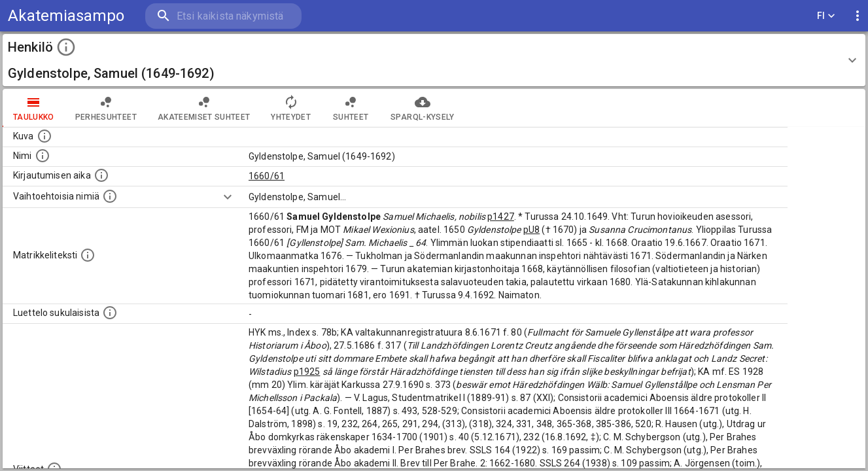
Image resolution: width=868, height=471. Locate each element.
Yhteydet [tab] (291, 108)
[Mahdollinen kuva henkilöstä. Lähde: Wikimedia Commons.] (44, 136)
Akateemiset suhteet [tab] (204, 108)
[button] (434, 60)
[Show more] (228, 197)
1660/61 (267, 176)
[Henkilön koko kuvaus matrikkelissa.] (88, 255)
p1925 (307, 372)
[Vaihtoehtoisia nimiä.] (110, 196)
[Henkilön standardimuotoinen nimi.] (43, 156)
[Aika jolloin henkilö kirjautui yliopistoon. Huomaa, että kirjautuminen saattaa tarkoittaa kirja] (101, 175)
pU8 (531, 230)
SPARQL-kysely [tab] (422, 108)
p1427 (501, 217)
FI (826, 16)
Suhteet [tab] (351, 108)
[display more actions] (858, 16)
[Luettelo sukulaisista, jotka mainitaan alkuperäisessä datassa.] (110, 313)
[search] (222, 16)
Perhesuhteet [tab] (106, 108)
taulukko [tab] (34, 108)
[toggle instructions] (66, 47)
